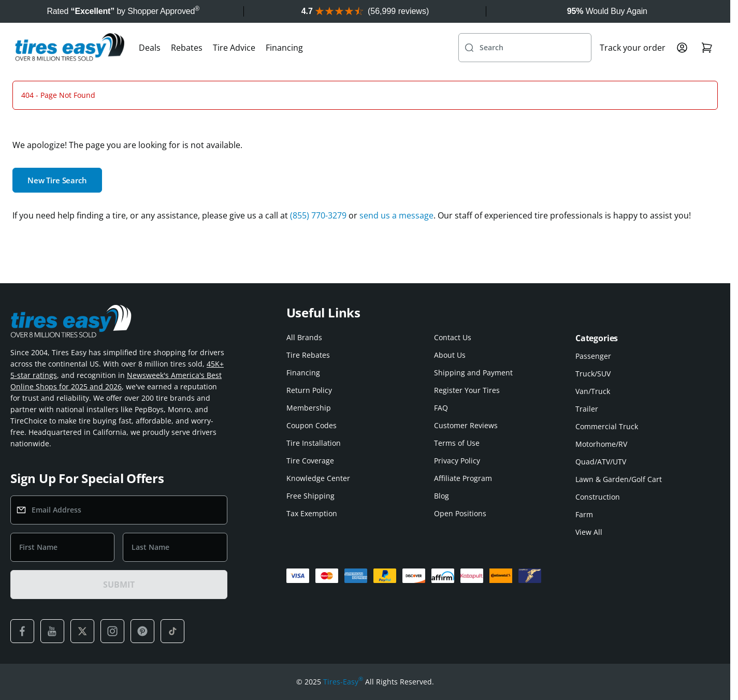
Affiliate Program (463, 478)
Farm (584, 514)
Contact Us (453, 337)
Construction (598, 497)
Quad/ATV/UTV (601, 462)
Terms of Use (457, 443)
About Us (450, 355)
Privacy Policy (457, 461)
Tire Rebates (308, 355)
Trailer (587, 409)
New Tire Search (57, 180)
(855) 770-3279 (318, 215)
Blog (442, 496)
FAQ (441, 408)
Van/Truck (593, 391)
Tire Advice (234, 48)
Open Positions (460, 513)
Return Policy (309, 390)
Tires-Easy (343, 682)
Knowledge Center (318, 478)
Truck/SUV (593, 374)
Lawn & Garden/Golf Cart (619, 479)
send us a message (396, 215)
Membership (309, 408)
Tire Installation (314, 443)
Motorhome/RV (601, 444)
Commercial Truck (607, 426)
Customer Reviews (466, 425)
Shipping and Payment (473, 373)
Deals (150, 48)
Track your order (633, 48)
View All (589, 532)
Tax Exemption (312, 513)
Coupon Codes (312, 425)
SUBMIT (119, 585)
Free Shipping (310, 496)
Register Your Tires (467, 390)
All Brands (304, 337)
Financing (284, 48)
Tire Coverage (310, 461)
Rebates (187, 48)
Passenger (593, 356)
